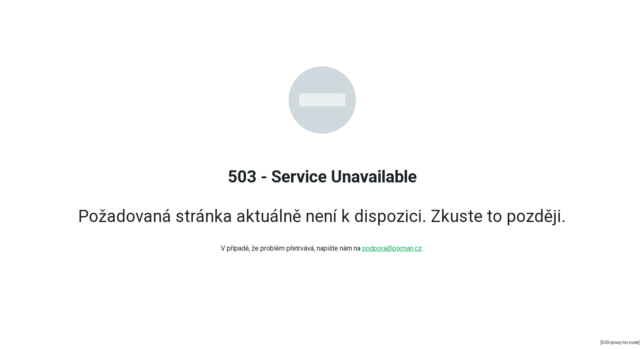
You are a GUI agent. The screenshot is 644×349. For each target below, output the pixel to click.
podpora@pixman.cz (392, 248)
